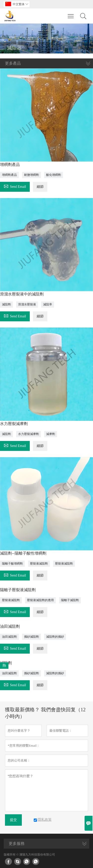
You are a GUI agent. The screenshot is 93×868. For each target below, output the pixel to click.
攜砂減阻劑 (31, 637)
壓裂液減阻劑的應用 (40, 600)
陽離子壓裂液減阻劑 (18, 590)
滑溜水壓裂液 (27, 304)
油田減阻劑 (10, 626)
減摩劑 (51, 434)
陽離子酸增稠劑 (12, 564)
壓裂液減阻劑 (39, 564)
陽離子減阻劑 (70, 600)
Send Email (15, 186)
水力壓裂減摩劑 (14, 424)
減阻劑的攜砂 (55, 637)
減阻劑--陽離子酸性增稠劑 (23, 553)
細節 (40, 187)
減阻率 (48, 304)
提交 (13, 820)
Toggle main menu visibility (71, 14)
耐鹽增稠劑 (31, 175)
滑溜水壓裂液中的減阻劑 (22, 294)
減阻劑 (6, 304)
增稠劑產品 (10, 165)
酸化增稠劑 (54, 175)
